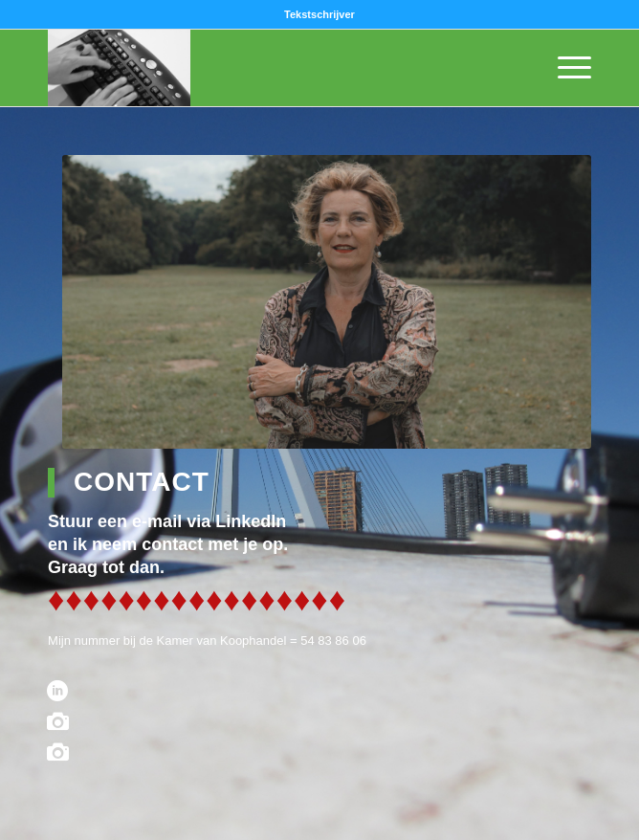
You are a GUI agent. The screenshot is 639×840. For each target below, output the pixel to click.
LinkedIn (251, 521)
